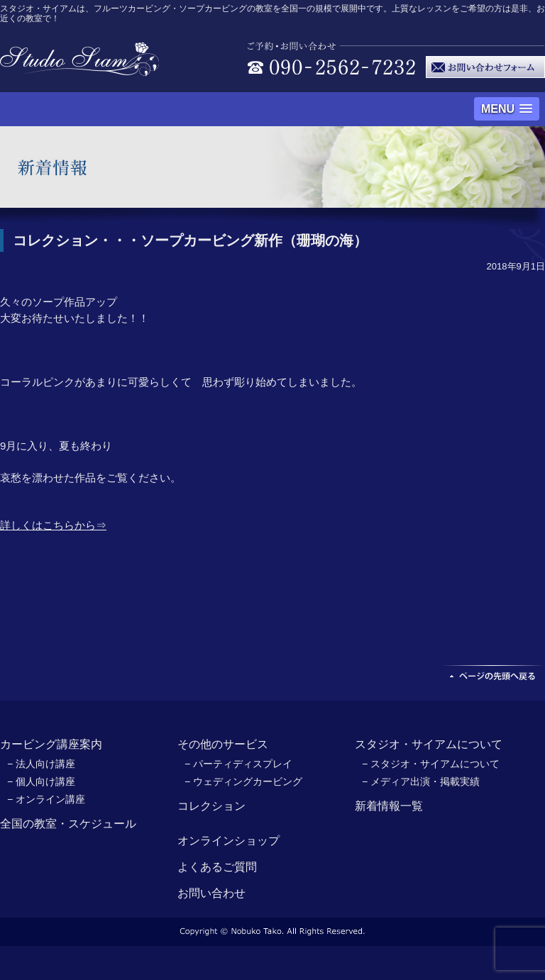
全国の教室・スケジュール (68, 824)
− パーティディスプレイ (238, 764)
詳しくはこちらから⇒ (53, 525)
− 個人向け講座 (41, 781)
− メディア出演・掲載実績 (421, 781)
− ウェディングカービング (243, 781)
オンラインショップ (229, 841)
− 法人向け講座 (41, 764)
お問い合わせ (211, 893)
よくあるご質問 (217, 867)
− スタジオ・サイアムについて (431, 764)
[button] (507, 109)
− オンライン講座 (46, 799)
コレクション (211, 806)
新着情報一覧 (389, 806)
